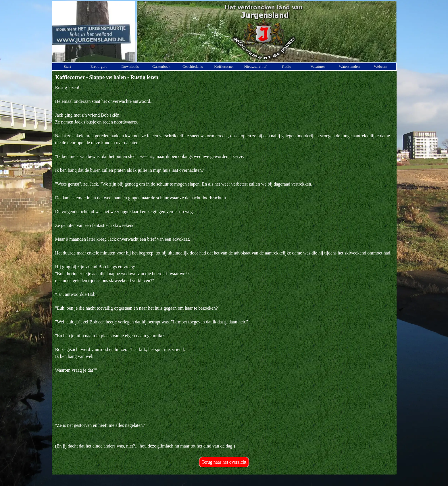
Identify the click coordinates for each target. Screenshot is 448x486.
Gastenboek (161, 66)
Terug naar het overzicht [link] (224, 462)
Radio (287, 66)
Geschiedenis (193, 66)
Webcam (380, 66)
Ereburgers (99, 66)
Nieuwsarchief (255, 66)
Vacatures (318, 66)
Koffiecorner (224, 66)
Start (67, 66)
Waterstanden (349, 66)
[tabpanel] (224, 267)
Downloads (130, 66)
